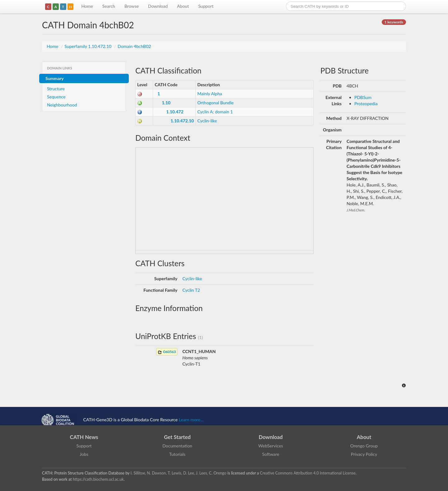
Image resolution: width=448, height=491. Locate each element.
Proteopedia (366, 104)
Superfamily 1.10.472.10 (89, 46)
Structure (56, 89)
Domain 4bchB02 (134, 46)
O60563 (167, 352)
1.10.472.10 (182, 121)
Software (271, 454)
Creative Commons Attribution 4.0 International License (308, 473)
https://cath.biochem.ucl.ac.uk (98, 479)
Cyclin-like (207, 121)
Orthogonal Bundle (215, 103)
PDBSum (363, 97)
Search (109, 6)
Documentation (177, 446)
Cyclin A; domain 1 (215, 112)
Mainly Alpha (210, 94)
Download (158, 6)
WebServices (271, 446)
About (183, 6)
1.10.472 (175, 112)
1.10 (166, 103)
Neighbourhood (62, 105)
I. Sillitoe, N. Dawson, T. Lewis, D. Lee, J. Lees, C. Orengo (179, 473)
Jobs (84, 454)
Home (87, 6)
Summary (55, 78)
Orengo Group (364, 446)
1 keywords (394, 22)
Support (206, 6)
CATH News (84, 437)
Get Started (177, 437)
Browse (132, 6)
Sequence (56, 97)
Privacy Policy (364, 454)
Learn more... (191, 420)
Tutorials (177, 454)
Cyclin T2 (191, 290)
